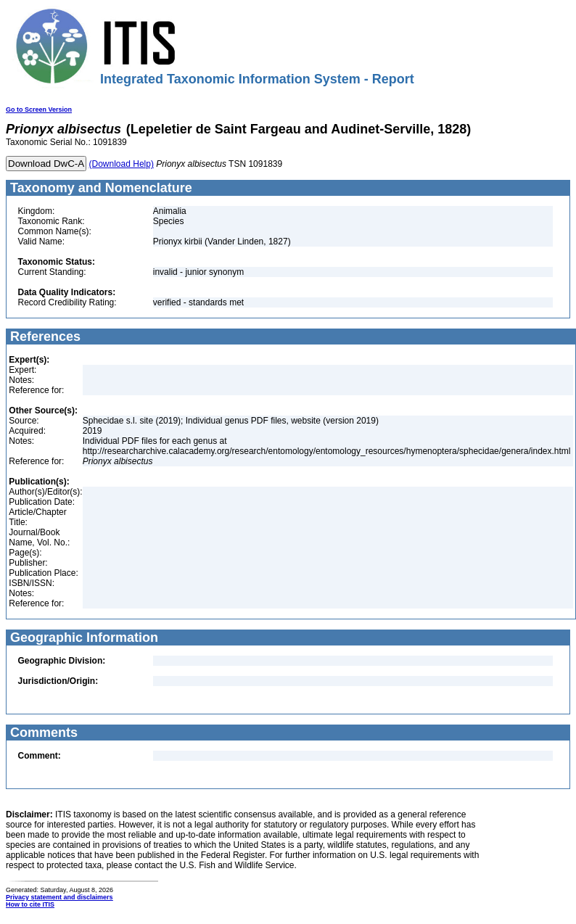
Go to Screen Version (39, 110)
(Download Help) (122, 164)
